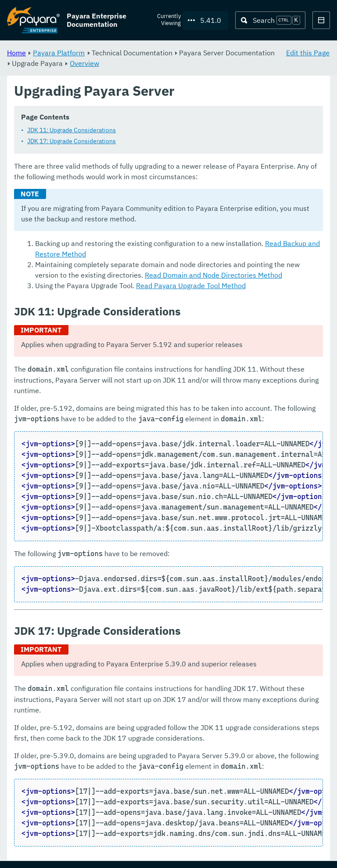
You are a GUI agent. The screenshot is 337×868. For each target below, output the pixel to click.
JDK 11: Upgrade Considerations (72, 130)
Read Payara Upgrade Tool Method (191, 286)
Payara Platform (59, 53)
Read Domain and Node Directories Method (213, 275)
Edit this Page (308, 53)
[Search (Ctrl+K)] (270, 20)
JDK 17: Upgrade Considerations (72, 141)
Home (16, 53)
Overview (84, 63)
